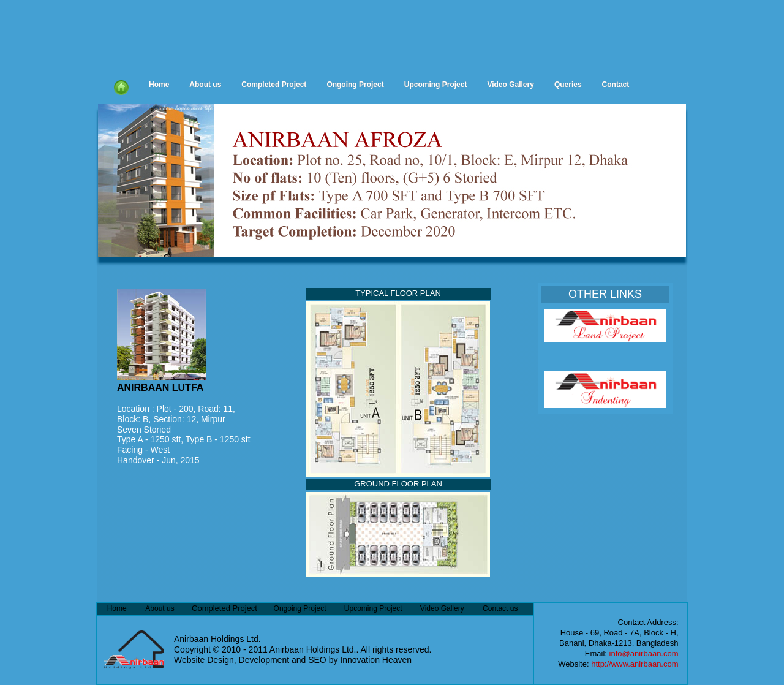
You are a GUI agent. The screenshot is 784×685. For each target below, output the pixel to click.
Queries (568, 85)
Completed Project (274, 85)
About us (205, 85)
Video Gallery (510, 85)
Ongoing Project (355, 85)
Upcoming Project (436, 85)
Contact (616, 85)
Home (159, 85)
